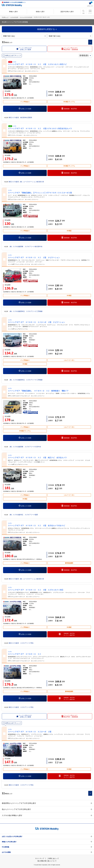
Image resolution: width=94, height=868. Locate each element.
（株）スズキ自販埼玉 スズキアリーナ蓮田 (23, 515)
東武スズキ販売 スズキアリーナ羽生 (21, 643)
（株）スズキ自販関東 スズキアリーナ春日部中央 (25, 247)
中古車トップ (5, 17)
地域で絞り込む (70, 36)
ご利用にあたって (53, 858)
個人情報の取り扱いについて (47, 861)
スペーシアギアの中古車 (26, 17)
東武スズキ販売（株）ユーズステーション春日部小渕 (26, 182)
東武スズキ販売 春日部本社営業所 (20, 118)
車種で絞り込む (24, 36)
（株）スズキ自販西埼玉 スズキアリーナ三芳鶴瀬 (25, 311)
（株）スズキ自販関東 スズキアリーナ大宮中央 (25, 447)
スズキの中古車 (14, 17)
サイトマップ (40, 858)
